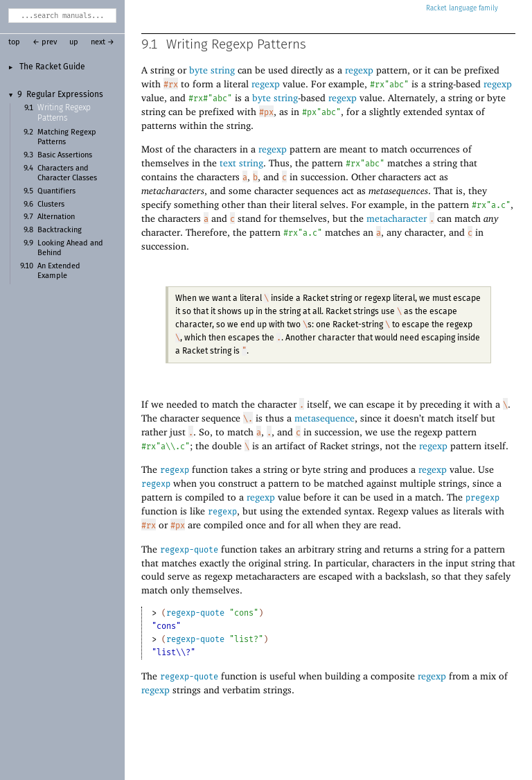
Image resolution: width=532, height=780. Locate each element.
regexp (175, 470)
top (14, 42)
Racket (462, 8)
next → (103, 42)
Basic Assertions (65, 155)
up (74, 42)
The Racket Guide (52, 67)
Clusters (51, 205)
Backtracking (60, 230)
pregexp (482, 498)
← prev (45, 42)
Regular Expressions (65, 95)
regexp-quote (189, 550)
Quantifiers (56, 191)
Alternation (56, 217)
